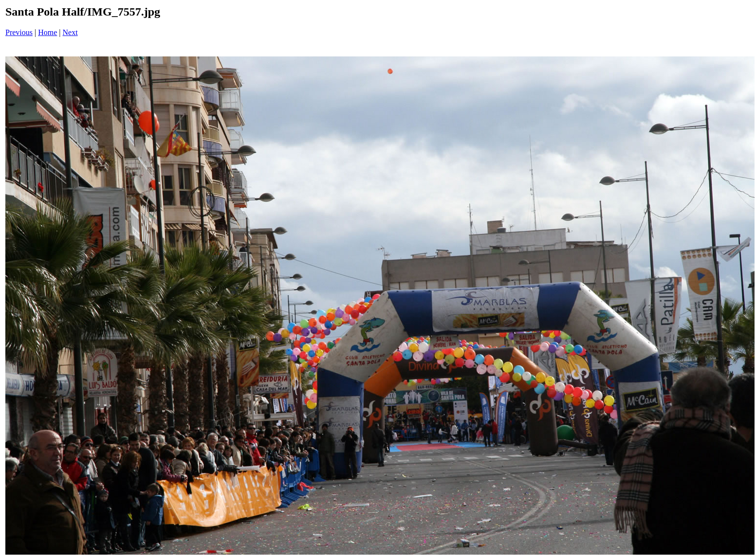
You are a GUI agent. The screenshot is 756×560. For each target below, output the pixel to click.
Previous (19, 32)
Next (70, 32)
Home (47, 32)
